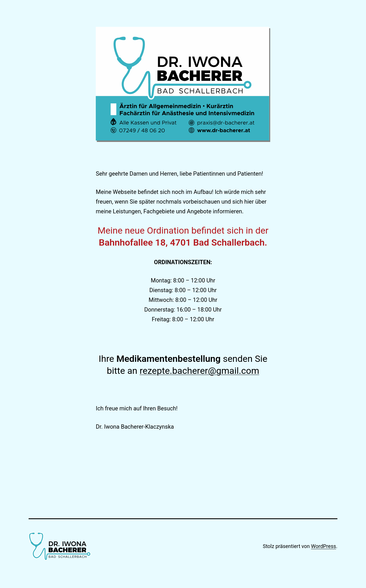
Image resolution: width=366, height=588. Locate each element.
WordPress (324, 546)
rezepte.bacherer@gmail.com (199, 371)
